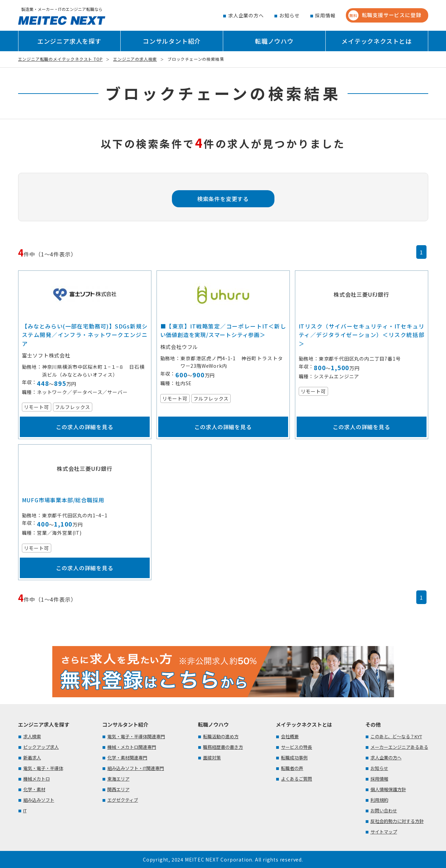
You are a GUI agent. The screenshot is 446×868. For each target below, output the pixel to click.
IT (25, 810)
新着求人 (32, 758)
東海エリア (118, 779)
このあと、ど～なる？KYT (396, 736)
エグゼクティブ (123, 800)
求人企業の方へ (246, 15)
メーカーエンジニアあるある (399, 747)
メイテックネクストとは (377, 41)
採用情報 (325, 15)
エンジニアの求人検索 (135, 59)
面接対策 (212, 758)
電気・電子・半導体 (43, 768)
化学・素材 (34, 789)
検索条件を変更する (223, 199)
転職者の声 (292, 768)
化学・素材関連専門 (127, 758)
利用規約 (379, 800)
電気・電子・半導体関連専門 (136, 736)
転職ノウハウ (274, 41)
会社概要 (290, 736)
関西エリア (118, 789)
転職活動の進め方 (221, 736)
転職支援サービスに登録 (385, 15)
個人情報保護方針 (388, 789)
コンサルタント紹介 (172, 41)
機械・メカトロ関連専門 (132, 747)
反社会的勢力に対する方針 (397, 821)
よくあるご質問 (296, 779)
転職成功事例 (294, 758)
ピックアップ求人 (41, 747)
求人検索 (32, 736)
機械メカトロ (37, 779)
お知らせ (289, 15)
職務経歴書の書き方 (223, 747)
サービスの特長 (296, 747)
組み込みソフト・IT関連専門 (136, 768)
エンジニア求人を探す (69, 41)
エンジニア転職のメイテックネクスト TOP (60, 59)
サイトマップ (384, 832)
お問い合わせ (384, 810)
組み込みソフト (39, 800)
